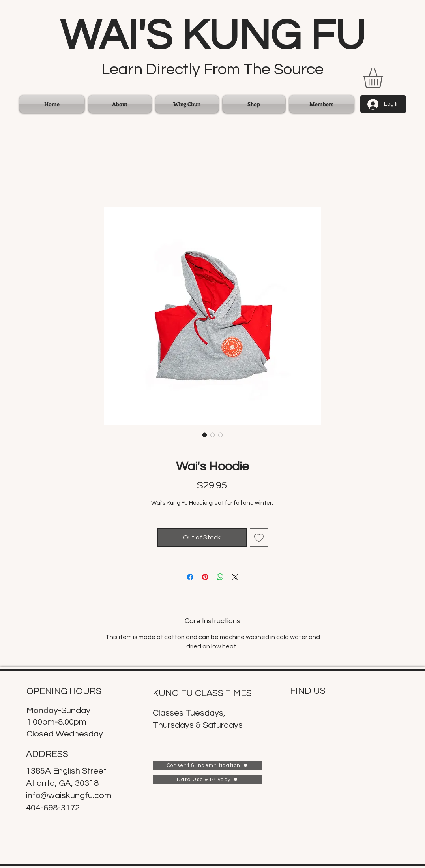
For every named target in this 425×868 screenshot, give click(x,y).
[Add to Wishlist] (259, 537)
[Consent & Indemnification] (207, 765)
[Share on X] (235, 577)
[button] (187, 104)
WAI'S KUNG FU (213, 36)
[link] (385, 78)
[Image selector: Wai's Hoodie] (205, 435)
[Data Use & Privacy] (207, 779)
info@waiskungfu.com (69, 796)
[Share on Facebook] (190, 577)
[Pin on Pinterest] (205, 577)
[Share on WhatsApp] (220, 577)
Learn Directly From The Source (212, 69)
